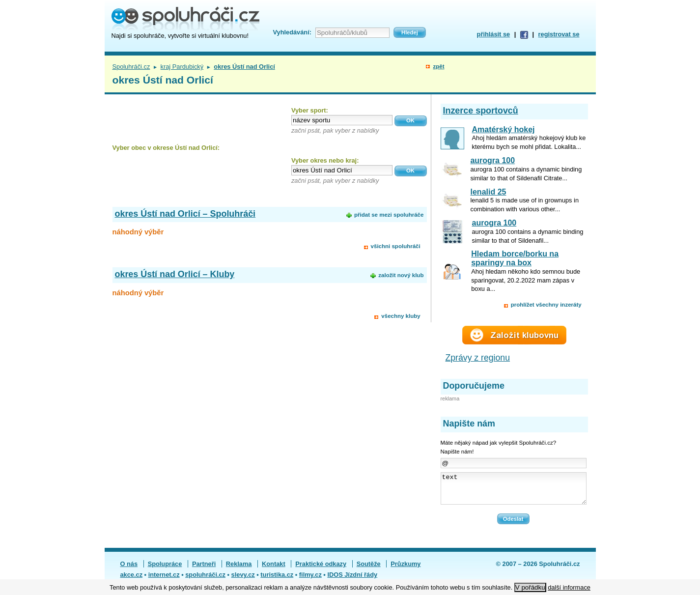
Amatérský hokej (504, 129)
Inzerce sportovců (481, 111)
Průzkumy (406, 570)
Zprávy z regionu (478, 358)
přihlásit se (494, 34)
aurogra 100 (492, 160)
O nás (129, 570)
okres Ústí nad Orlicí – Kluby (175, 274)
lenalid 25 (489, 192)
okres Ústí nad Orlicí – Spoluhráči (185, 214)
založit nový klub (401, 275)
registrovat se (559, 34)
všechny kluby (401, 316)
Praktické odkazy (321, 570)
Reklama (239, 570)
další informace (569, 587)
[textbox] (342, 120)
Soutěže (369, 570)
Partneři (204, 570)
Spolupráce (165, 570)
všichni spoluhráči (396, 246)
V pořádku (530, 587)
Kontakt (274, 570)
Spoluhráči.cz (131, 67)
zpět (438, 66)
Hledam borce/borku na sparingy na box (515, 258)
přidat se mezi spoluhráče (389, 215)
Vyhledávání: (292, 32)
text (514, 491)
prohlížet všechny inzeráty (546, 305)
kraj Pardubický (182, 67)
